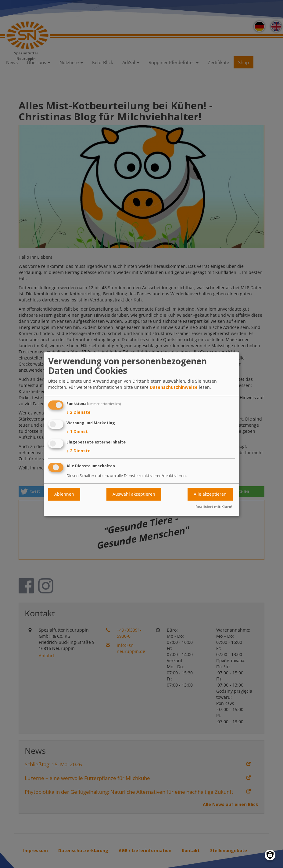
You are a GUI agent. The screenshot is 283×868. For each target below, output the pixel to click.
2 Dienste (79, 413)
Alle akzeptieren (210, 494)
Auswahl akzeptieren (134, 494)
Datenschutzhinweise (174, 387)
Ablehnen (64, 494)
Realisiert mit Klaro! (214, 507)
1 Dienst (77, 432)
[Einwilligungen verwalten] (270, 855)
